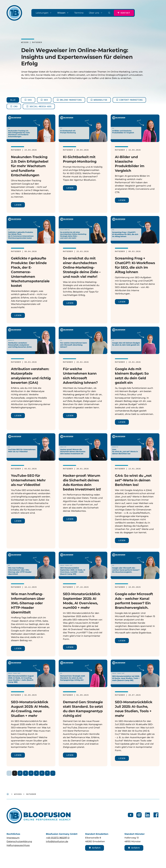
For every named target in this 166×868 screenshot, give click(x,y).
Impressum (13, 838)
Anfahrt (95, 848)
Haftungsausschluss (18, 845)
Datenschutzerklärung (19, 841)
